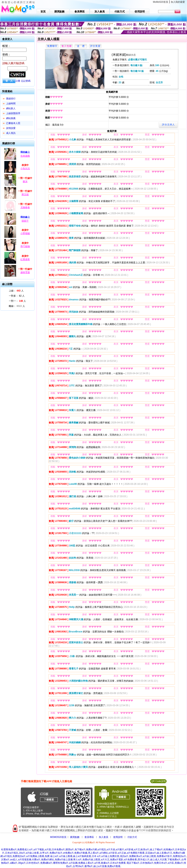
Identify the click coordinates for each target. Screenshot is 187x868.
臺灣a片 (89, 866)
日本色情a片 (33, 863)
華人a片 (77, 860)
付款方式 (132, 837)
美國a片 (179, 863)
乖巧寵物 (25, 246)
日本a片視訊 (12, 853)
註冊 (18, 81)
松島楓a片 (169, 849)
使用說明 (118, 837)
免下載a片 (80, 849)
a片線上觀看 (66, 856)
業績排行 (11, 99)
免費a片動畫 (81, 853)
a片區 (171, 863)
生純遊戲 (25, 156)
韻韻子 (25, 221)
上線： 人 (16, 291)
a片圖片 (120, 849)
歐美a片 (145, 849)
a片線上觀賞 (149, 856)
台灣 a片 (44, 853)
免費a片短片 (56, 853)
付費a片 (36, 860)
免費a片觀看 (114, 866)
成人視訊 (11, 133)
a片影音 (113, 853)
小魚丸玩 (25, 168)
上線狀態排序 (13, 113)
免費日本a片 (161, 863)
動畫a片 (105, 863)
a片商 (98, 863)
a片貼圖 (73, 863)
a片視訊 (102, 849)
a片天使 (111, 849)
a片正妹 (122, 853)
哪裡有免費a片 (61, 863)
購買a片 (70, 849)
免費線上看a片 (86, 863)
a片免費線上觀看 (35, 856)
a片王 (137, 849)
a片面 (48, 849)
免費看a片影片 (165, 856)
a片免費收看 (131, 860)
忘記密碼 (26, 81)
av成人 (14, 860)
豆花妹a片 (151, 853)
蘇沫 (25, 181)
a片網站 (104, 853)
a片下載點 (39, 849)
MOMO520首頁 (58, 837)
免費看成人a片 (25, 849)
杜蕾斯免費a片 (9, 849)
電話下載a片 (133, 863)
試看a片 (5, 860)
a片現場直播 (25, 860)
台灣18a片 (78, 866)
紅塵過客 (25, 259)
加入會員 (104, 837)
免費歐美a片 (136, 856)
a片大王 (105, 860)
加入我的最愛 (178, 2)
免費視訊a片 (19, 856)
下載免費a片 (174, 860)
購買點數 (75, 837)
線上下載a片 (156, 849)
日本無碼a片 (147, 863)
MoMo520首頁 (161, 2)
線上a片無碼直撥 (82, 856)
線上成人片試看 (159, 860)
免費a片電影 (117, 860)
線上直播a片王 (165, 853)
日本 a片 (96, 856)
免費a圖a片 (46, 863)
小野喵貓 (25, 233)
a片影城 (129, 849)
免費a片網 (91, 849)
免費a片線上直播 (64, 860)
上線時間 (11, 104)
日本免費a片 (58, 849)
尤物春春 (25, 207)
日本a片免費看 (118, 863)
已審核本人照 (13, 123)
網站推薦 (11, 118)
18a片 (22, 853)
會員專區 (89, 837)
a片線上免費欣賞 (110, 856)
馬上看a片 (93, 853)
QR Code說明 (158, 781)
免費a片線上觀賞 (91, 860)
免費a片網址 (48, 860)
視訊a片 (124, 856)
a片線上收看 (33, 853)
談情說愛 (11, 128)
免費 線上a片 (52, 856)
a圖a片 (14, 863)
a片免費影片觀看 (136, 853)
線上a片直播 (100, 866)
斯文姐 (25, 194)
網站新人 (11, 108)
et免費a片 (68, 853)
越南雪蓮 (25, 272)
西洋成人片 (144, 860)
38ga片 (22, 863)
